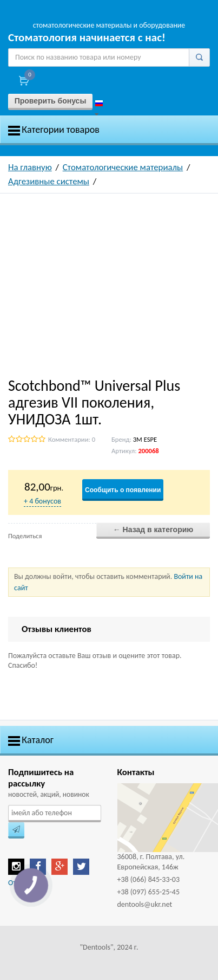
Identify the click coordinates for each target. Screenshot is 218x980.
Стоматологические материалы (123, 167)
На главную (30, 167)
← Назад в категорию (153, 530)
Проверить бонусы (51, 101)
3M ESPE (145, 439)
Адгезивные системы (49, 181)
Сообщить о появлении (123, 490)
